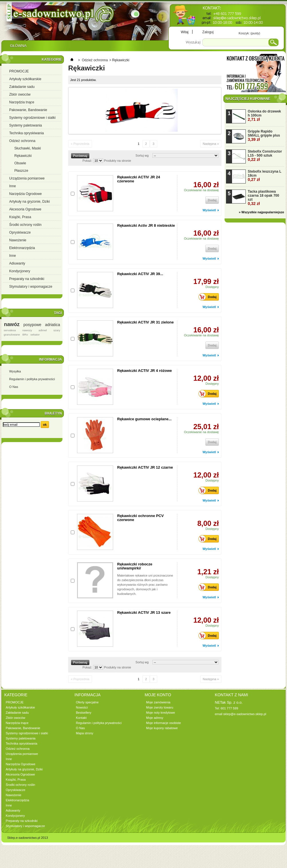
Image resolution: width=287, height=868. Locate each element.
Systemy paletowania (25, 125)
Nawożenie (18, 240)
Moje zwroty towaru (160, 707)
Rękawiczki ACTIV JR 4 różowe (145, 371)
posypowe (32, 325)
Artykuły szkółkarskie (25, 79)
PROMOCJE (19, 71)
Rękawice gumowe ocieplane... (144, 419)
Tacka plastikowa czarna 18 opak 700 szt (263, 198)
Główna (18, 47)
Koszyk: (249, 33)
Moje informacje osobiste (164, 723)
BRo (25, 335)
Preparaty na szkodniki (27, 279)
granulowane (12, 335)
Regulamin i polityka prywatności (32, 379)
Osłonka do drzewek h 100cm (264, 116)
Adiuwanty (17, 263)
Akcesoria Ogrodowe (25, 209)
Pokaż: (87, 161)
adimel (43, 330)
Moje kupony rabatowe (162, 728)
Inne (13, 186)
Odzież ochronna (22, 141)
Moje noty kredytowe (161, 713)
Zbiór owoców (20, 94)
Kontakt (81, 718)
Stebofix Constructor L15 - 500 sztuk (265, 156)
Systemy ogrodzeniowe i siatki (32, 118)
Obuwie (20, 163)
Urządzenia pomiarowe (27, 178)
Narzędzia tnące (22, 102)
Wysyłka (15, 371)
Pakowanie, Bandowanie (28, 110)
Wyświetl (209, 210)
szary (57, 330)
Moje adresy (155, 718)
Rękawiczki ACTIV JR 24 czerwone (139, 179)
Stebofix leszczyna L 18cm (265, 176)
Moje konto (158, 695)
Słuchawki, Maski (28, 148)
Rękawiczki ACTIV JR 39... (140, 274)
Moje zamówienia (158, 702)
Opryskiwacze (20, 232)
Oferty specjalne (87, 702)
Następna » (211, 144)
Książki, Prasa (20, 217)
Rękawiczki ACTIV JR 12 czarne (145, 467)
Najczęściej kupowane (248, 99)
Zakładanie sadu (22, 87)
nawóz (12, 324)
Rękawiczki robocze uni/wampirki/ (135, 566)
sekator (35, 335)
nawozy (27, 330)
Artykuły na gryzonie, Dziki (30, 202)
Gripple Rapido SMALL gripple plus (264, 136)
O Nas (14, 387)
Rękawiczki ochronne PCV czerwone (140, 518)
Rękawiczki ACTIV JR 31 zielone (145, 322)
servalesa (10, 330)
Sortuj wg (142, 155)
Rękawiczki (23, 156)
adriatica (52, 325)
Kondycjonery (20, 271)
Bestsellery (84, 713)
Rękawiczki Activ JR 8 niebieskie (146, 225)
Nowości (82, 707)
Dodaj (209, 297)
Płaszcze (21, 171)
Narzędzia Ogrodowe (25, 194)
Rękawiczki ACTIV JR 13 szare (144, 612)
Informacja (50, 360)
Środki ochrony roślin (25, 225)
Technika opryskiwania (26, 133)
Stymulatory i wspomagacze (31, 287)
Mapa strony (85, 733)
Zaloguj (208, 32)
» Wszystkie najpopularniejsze (262, 212)
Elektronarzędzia (22, 248)
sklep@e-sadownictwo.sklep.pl (245, 714)
